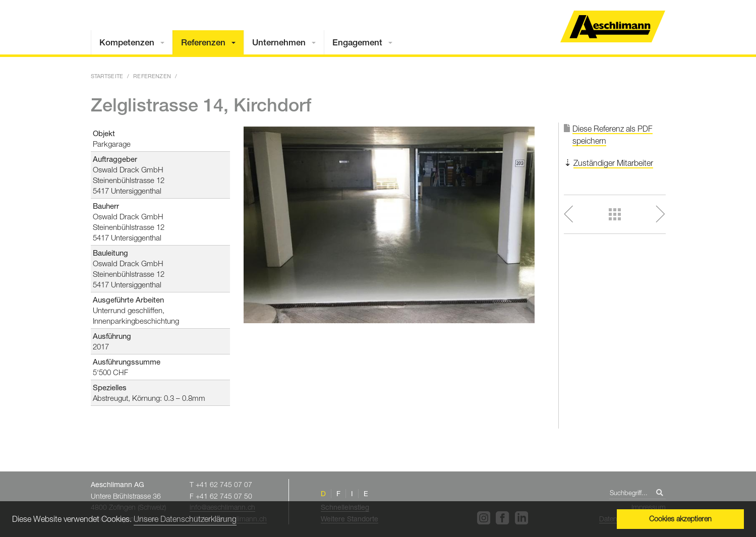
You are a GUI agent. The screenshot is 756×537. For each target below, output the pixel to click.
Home (613, 26)
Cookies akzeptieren (680, 519)
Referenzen (203, 42)
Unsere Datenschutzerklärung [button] (185, 519)
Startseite (107, 76)
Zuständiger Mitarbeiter (613, 163)
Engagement (357, 42)
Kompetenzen (127, 42)
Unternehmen (279, 42)
